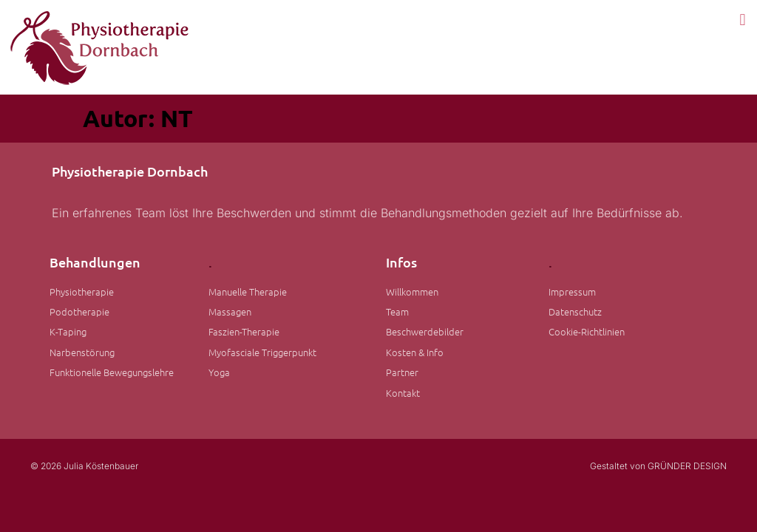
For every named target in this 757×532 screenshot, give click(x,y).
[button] (743, 20)
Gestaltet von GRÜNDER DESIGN (658, 466)
